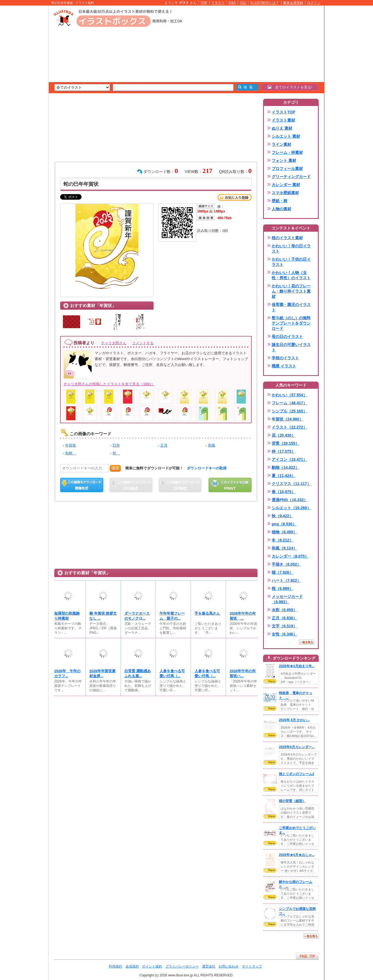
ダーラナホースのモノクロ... (137, 616)
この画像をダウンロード (82, 485)
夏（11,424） (284, 476)
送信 (115, 468)
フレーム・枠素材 (287, 152)
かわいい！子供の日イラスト (291, 262)
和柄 (71, 453)
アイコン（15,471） (289, 459)
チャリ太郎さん (114, 343)
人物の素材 (281, 209)
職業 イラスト (284, 366)
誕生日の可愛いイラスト (291, 347)
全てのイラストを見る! (290, 87)
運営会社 (209, 966)
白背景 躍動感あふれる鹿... (138, 673)
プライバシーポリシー (182, 966)
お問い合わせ (229, 966)
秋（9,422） (282, 516)
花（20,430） (284, 435)
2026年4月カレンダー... (297, 747)
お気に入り (235, 197)
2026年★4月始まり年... (297, 666)
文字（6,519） (284, 626)
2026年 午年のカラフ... (67, 673)
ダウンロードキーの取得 (207, 468)
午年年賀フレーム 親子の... (172, 616)
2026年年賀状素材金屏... (102, 673)
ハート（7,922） (286, 580)
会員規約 (132, 966)
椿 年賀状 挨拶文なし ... (103, 616)
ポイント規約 (152, 966)
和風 (212, 445)
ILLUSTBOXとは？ (265, 3)
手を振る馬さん (207, 613)
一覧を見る (307, 642)
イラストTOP (284, 112)
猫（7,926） (282, 572)
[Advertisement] (22, 92)
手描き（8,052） (286, 564)
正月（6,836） (284, 618)
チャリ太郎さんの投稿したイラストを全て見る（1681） (109, 384)
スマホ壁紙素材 (285, 193)
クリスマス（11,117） (291, 484)
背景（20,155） (285, 443)
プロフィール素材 (287, 169)
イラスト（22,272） (289, 427)
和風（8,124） (284, 548)
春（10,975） (284, 492)
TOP (204, 3)
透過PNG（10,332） (290, 500)
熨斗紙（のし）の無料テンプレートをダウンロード (291, 323)
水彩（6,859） (284, 610)
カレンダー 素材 (286, 185)
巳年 (116, 445)
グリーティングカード (291, 177)
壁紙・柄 (279, 201)
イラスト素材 (283, 120)
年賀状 (71, 445)
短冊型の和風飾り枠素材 (67, 616)
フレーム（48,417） (289, 403)
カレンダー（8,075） (290, 556)
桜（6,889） (282, 588)
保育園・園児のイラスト (291, 307)
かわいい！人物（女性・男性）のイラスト (291, 275)
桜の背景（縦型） (292, 801)
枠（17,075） (284, 451)
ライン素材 (281, 144)
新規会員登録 (293, 3)
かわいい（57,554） (289, 395)
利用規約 (116, 966)
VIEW (270, 681)
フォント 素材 (284, 160)
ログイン (314, 3)
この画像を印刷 (230, 485)
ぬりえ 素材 (282, 128)
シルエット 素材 (286, 136)
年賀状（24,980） (287, 419)
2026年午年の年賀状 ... (243, 616)
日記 (243, 3)
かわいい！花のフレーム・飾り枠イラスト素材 (291, 291)
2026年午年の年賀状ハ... (243, 673)
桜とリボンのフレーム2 (297, 774)
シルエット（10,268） (291, 508)
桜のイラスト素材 (287, 238)
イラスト (218, 3)
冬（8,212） (282, 540)
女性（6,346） (284, 634)
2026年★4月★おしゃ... (297, 855)
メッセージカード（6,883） (287, 599)
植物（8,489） (284, 532)
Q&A (232, 3)
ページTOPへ (307, 956)
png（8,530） (284, 524)
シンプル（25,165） (289, 411)
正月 (164, 445)
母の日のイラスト (287, 336)
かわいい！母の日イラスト (291, 248)
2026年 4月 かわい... (294, 720)
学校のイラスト (285, 358)
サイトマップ (252, 966)
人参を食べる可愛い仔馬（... (172, 673)
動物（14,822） (285, 467)
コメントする (143, 343)
